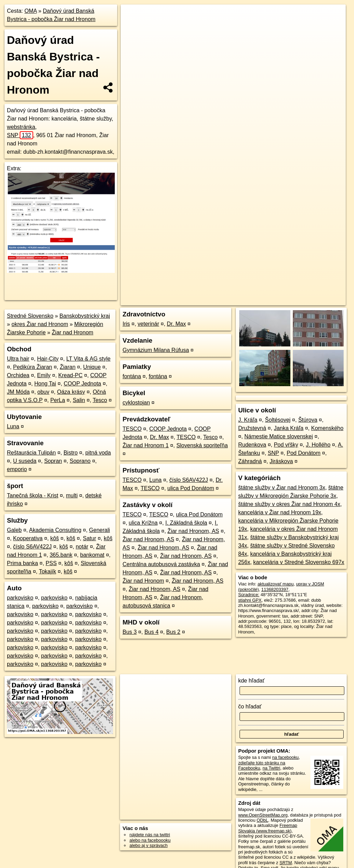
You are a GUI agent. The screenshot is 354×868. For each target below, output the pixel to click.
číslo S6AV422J (32, 547)
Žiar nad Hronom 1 (145, 445)
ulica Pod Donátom (191, 488)
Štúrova (308, 420)
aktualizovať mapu (276, 584)
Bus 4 (152, 632)
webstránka (21, 127)
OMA (31, 11)
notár (82, 547)
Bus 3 (129, 632)
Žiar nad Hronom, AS (193, 531)
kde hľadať (251, 681)
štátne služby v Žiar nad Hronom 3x (282, 488)
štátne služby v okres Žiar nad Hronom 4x (289, 504)
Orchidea (18, 375)
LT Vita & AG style (88, 359)
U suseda (25, 461)
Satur (90, 538)
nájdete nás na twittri (150, 835)
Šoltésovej (278, 420)
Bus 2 (173, 632)
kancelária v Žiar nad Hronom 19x (280, 512)
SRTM (286, 863)
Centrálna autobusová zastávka (161, 564)
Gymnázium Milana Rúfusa (156, 350)
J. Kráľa (248, 420)
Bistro (71, 453)
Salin (79, 400)
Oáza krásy (71, 392)
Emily (44, 375)
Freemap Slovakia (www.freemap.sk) (268, 828)
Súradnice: (249, 595)
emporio (17, 469)
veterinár (148, 324)
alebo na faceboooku (150, 840)
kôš (54, 538)
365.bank (61, 555)
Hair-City (48, 359)
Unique (92, 367)
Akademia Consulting (55, 530)
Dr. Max (176, 324)
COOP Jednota (82, 384)
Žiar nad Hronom (73, 332)
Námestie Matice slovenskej (279, 436)
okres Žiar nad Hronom (40, 324)
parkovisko (20, 598)
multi (72, 495)
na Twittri (271, 768)
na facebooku (285, 757)
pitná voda (98, 453)
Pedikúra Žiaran (33, 367)
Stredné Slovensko (30, 316)
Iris (126, 324)
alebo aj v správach (148, 845)
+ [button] (133, 16)
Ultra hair (18, 359)
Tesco (100, 400)
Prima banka (22, 563)
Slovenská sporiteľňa (202, 445)
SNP (20, 135)
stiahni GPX (250, 600)
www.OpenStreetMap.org (263, 815)
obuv (43, 392)
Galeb (14, 530)
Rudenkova (252, 445)
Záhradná (250, 461)
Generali (100, 530)
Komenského (327, 428)
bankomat (92, 555)
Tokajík (47, 571)
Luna (13, 426)
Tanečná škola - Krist (33, 495)
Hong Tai (45, 384)
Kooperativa (28, 538)
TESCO (132, 429)
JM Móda (18, 392)
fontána (132, 376)
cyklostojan (136, 403)
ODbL (262, 820)
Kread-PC (71, 375)
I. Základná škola (186, 523)
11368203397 (275, 589)
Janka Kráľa (289, 428)
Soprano (80, 461)
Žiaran (68, 367)
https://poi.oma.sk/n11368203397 (313, 248)
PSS (51, 563)
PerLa (58, 400)
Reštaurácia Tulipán (31, 453)
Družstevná (252, 428)
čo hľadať (250, 707)
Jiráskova (281, 461)
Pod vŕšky (286, 445)
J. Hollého (318, 445)
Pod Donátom (304, 453)
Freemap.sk (260, 248)
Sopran (53, 461)
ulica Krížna (143, 523)
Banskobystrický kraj (85, 316)
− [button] (133, 27)
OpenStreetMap (224, 248)
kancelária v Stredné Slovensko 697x (299, 562)
